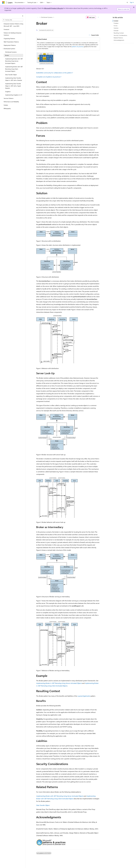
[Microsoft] (3, 3)
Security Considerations (120, 35)
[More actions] (98, 17)
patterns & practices (78, 47)
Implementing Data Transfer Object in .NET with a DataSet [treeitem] (14, 79)
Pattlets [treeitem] (6, 105)
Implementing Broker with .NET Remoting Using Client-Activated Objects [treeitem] (14, 69)
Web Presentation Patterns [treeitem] (11, 42)
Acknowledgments (119, 40)
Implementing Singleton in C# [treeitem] (14, 95)
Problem (116, 23)
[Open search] (127, 3)
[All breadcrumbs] (38, 17)
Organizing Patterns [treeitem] (9, 38)
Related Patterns (118, 38)
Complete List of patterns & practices (48, 77)
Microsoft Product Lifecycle (54, 8)
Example (116, 31)
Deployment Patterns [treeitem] (10, 45)
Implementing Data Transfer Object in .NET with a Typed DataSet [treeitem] (13, 86)
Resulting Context (119, 33)
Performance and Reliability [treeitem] (11, 102)
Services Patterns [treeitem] (9, 98)
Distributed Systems (47, 17)
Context (116, 21)
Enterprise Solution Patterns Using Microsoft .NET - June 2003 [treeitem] (13, 25)
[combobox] (13, 20)
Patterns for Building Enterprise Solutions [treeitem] (12, 34)
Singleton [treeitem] (8, 92)
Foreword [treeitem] (6, 29)
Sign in (132, 2)
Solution (116, 28)
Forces (116, 26)
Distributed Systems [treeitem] (11, 52)
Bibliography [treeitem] (7, 108)
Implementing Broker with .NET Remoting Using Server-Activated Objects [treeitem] (14, 61)
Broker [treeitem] (7, 55)
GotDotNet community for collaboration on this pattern (54, 73)
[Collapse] (23, 16)
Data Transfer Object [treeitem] (11, 75)
